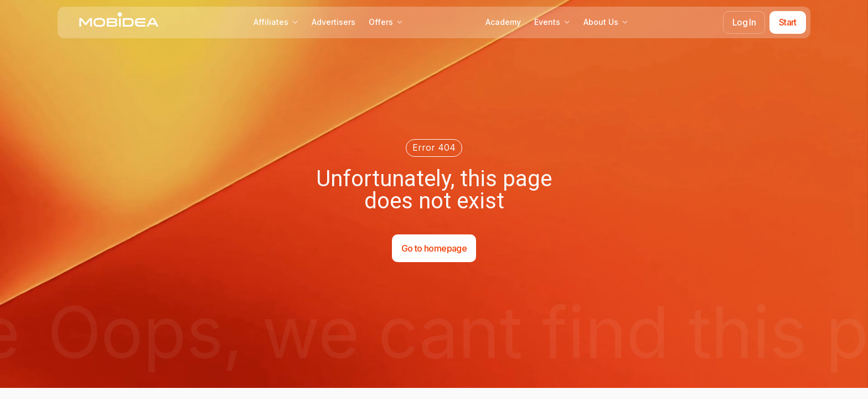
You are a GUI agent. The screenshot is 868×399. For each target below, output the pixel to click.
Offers (386, 22)
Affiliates (276, 22)
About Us (606, 22)
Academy (503, 22)
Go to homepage (434, 248)
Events (552, 22)
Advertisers (334, 22)
